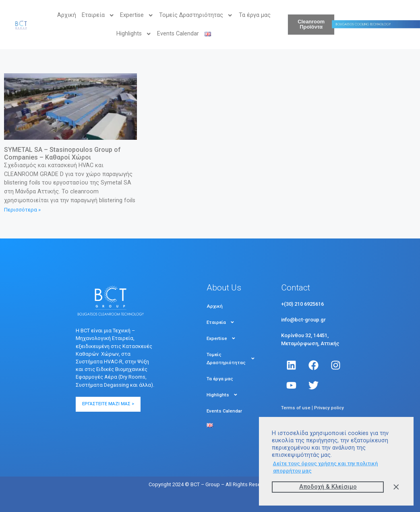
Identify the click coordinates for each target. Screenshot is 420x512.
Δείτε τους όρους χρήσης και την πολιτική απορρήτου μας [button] (325, 467)
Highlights (134, 34)
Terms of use (296, 408)
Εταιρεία (98, 15)
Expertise (137, 15)
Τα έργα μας (255, 15)
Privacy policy (329, 408)
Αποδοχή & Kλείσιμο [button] (328, 487)
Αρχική (67, 15)
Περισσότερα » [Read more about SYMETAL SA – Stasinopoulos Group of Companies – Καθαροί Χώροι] (22, 210)
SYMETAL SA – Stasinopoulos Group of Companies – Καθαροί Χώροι (62, 153)
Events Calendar (178, 34)
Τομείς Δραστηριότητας (196, 15)
